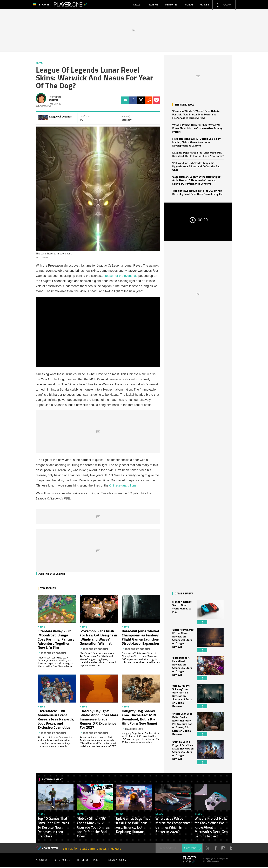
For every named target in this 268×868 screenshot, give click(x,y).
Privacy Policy (117, 861)
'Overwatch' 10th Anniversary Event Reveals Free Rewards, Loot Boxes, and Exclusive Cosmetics (56, 720)
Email (125, 102)
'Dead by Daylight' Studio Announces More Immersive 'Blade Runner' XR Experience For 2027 (99, 720)
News (137, 5)
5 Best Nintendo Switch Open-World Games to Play (183, 613)
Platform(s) (86, 118)
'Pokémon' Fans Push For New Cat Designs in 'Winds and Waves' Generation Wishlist (98, 638)
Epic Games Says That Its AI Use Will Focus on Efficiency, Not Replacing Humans (133, 826)
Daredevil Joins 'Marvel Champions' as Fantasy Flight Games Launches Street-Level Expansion (140, 638)
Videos (189, 5)
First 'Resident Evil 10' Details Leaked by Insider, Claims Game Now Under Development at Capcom (196, 143)
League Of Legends (61, 118)
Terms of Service (88, 861)
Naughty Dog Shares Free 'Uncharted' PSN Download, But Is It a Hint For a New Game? (198, 155)
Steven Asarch (55, 100)
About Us (42, 861)
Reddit (149, 102)
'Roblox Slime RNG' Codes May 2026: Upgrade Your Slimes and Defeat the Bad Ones (196, 168)
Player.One (78, 5)
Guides (205, 5)
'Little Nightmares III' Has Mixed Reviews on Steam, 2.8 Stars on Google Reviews (183, 641)
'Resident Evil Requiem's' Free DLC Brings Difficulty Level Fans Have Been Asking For (198, 194)
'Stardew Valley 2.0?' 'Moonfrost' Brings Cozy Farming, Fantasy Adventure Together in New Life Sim (56, 640)
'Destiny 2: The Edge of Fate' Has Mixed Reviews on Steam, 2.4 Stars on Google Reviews (183, 754)
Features (171, 5)
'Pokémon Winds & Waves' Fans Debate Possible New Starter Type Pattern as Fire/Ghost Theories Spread (196, 116)
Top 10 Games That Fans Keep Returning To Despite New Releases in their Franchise (53, 829)
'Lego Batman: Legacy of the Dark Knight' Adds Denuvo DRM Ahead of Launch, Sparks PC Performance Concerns (196, 181)
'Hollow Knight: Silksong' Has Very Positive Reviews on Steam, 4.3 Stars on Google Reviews (183, 697)
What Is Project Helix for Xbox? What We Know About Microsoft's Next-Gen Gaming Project (197, 130)
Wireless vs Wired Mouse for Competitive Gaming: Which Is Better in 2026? (173, 826)
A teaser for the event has (120, 277)
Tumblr (231, 849)
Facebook (133, 102)
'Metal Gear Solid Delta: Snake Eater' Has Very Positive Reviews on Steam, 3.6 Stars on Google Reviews (183, 725)
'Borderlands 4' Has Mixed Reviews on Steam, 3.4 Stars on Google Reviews (183, 669)
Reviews (153, 5)
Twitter (141, 102)
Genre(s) (126, 118)
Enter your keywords (217, 5)
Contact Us (63, 861)
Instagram (223, 849)
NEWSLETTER (50, 849)
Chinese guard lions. (123, 487)
